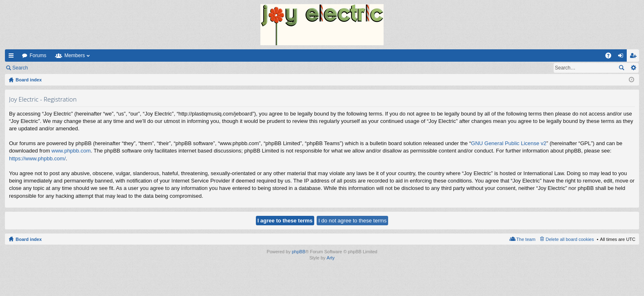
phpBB (298, 252)
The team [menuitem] (526, 239)
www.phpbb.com (71, 151)
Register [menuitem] (635, 57)
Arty (331, 258)
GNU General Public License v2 (509, 143)
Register (73, 68)
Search (20, 68)
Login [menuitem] (622, 57)
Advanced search (633, 68)
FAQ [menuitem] (611, 57)
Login (46, 68)
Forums (38, 55)
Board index (29, 239)
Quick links (13, 57)
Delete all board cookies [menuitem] (570, 239)
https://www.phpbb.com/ (37, 158)
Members (75, 55)
